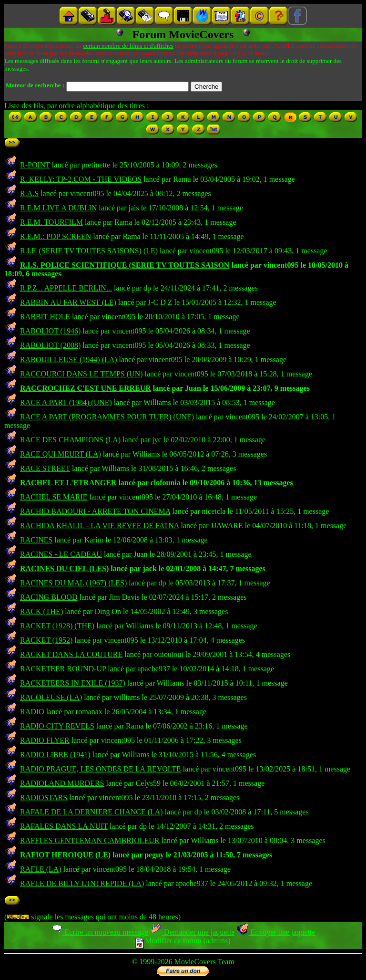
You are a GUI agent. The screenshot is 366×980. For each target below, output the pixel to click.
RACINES (36, 540)
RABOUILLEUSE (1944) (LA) (69, 360)
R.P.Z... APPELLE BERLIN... (66, 288)
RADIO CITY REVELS (57, 726)
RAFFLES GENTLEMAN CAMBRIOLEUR (90, 840)
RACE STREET (45, 468)
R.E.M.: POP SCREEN (56, 236)
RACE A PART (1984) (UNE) (66, 402)
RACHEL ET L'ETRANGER (68, 483)
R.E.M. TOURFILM (51, 222)
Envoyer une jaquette (276, 932)
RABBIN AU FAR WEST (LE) (68, 302)
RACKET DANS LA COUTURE (71, 654)
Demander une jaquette (192, 932)
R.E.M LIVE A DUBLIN (58, 208)
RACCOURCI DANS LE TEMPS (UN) (81, 374)
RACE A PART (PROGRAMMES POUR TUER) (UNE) (107, 417)
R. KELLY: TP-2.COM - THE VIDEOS (81, 179)
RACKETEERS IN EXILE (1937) (73, 683)
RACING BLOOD (49, 597)
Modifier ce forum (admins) (183, 941)
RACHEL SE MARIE (54, 497)
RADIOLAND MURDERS (62, 783)
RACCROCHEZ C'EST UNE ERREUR (86, 388)
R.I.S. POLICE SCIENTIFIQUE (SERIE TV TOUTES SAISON (125, 265)
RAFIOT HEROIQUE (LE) (65, 855)
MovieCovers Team (204, 962)
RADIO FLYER (45, 740)
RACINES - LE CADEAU (61, 554)
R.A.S (29, 193)
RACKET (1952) (46, 640)
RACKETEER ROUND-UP (63, 669)
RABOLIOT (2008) (50, 345)
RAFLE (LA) (41, 869)
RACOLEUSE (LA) (51, 697)
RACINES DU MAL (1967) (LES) (73, 583)
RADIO (32, 712)
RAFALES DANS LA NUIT (64, 826)
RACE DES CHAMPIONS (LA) (70, 440)
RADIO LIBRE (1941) (55, 755)
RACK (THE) (41, 611)
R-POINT (35, 165)
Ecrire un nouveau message (100, 932)
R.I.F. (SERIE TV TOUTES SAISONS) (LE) (89, 251)
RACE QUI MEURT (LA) (61, 454)
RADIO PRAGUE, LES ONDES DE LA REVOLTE (101, 769)
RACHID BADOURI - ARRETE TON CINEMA (95, 511)
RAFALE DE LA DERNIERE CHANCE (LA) (91, 812)
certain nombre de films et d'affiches (128, 46)
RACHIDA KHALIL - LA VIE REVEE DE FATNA (99, 526)
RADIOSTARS (44, 798)
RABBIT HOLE (45, 317)
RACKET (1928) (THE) (57, 626)
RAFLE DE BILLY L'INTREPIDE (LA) (82, 883)
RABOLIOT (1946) (50, 331)
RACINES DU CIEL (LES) (64, 568)
